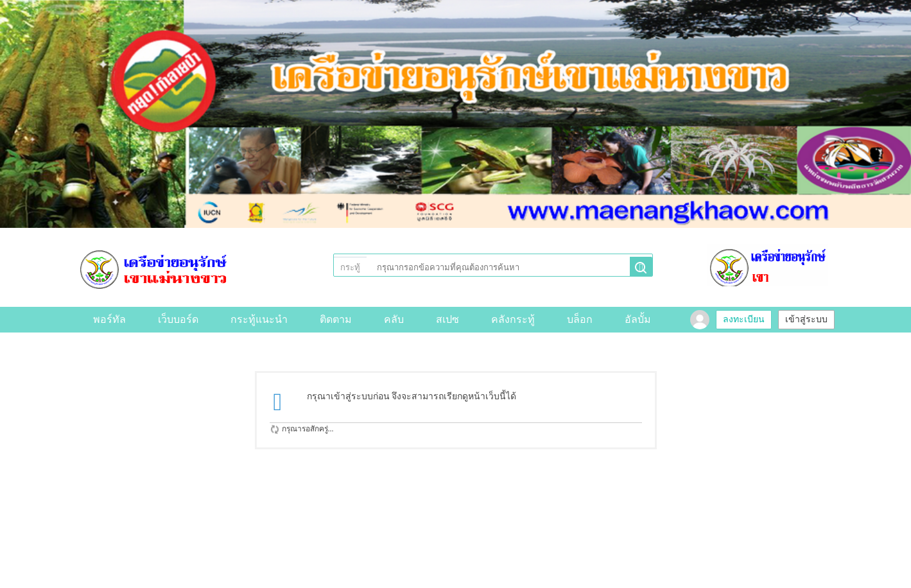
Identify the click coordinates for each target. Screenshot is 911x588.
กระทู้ (350, 267)
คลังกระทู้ (513, 319)
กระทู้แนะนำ (259, 319)
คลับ (394, 319)
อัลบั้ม (638, 319)
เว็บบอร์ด (178, 319)
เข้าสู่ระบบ (806, 319)
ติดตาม (336, 319)
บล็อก (580, 319)
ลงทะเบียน (744, 319)
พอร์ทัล (109, 319)
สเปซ (447, 319)
